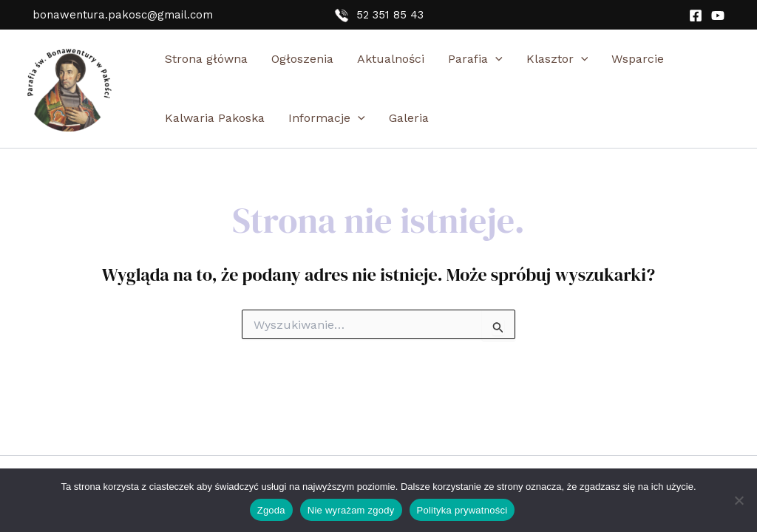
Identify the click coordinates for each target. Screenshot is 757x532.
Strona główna (206, 59)
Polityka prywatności (462, 510)
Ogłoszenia (302, 59)
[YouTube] (718, 16)
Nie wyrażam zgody (351, 510)
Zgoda (271, 510)
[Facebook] (696, 16)
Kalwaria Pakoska (215, 118)
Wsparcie (638, 59)
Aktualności (391, 59)
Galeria (409, 118)
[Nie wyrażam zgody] (739, 500)
